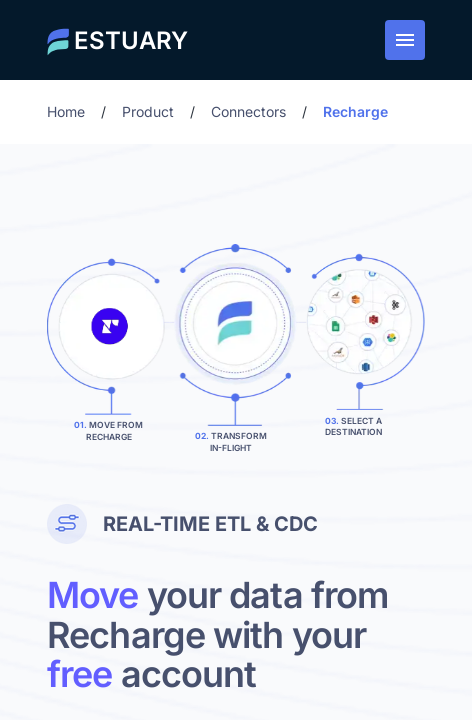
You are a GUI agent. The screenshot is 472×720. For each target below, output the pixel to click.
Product (148, 111)
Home (66, 111)
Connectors (248, 111)
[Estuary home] (117, 40)
